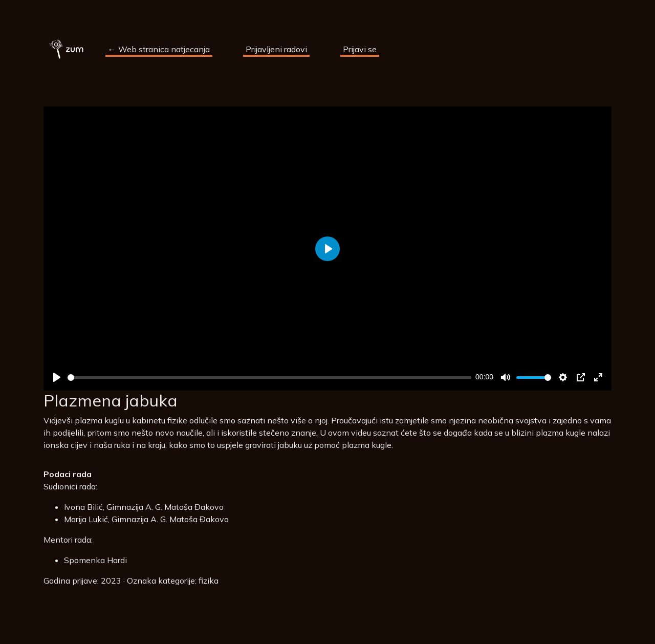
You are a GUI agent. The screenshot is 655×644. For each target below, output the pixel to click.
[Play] (57, 377)
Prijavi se (360, 49)
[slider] (269, 378)
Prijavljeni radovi (276, 49)
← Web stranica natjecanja (159, 49)
